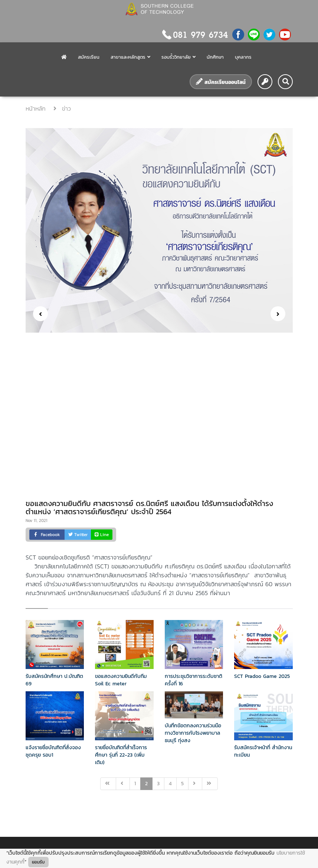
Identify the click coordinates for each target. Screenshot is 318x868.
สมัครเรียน (89, 57)
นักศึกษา (215, 57)
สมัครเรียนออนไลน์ (221, 82)
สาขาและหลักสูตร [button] (130, 57)
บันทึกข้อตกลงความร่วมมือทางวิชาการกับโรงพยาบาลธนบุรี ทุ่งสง (193, 733)
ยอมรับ (38, 862)
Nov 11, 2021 (37, 521)
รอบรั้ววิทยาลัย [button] (178, 57)
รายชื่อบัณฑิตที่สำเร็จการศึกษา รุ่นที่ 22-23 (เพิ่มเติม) (121, 755)
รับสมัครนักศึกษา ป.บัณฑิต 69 (54, 680)
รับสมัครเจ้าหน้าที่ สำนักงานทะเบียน (263, 751)
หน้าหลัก (37, 108)
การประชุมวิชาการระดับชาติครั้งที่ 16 (194, 680)
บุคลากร (243, 57)
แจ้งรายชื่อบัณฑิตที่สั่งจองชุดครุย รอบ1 (53, 751)
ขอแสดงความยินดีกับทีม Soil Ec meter (121, 680)
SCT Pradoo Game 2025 (262, 676)
